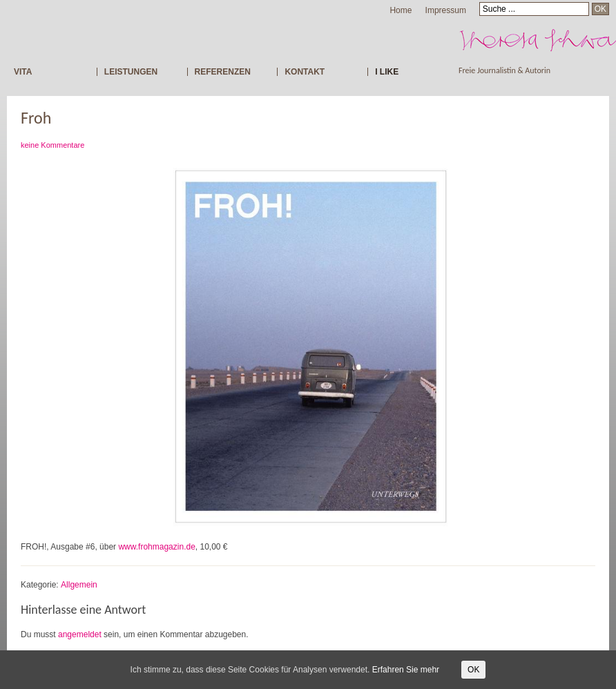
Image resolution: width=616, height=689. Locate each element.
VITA (23, 72)
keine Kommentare (52, 145)
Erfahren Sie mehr (406, 670)
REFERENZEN (223, 72)
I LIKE (387, 72)
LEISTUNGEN (131, 72)
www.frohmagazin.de (156, 547)
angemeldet (80, 634)
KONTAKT (305, 72)
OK (473, 670)
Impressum (446, 10)
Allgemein (79, 585)
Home (401, 10)
